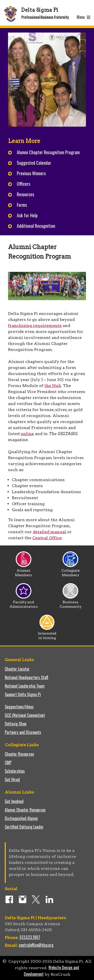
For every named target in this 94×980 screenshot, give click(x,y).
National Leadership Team (25, 686)
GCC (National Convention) (25, 715)
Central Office (47, 538)
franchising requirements (35, 326)
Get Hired (12, 779)
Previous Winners (31, 173)
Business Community (71, 603)
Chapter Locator (17, 669)
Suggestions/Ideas (19, 707)
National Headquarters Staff (27, 677)
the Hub (53, 386)
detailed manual (50, 532)
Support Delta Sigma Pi (23, 694)
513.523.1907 (30, 937)
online (27, 434)
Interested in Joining (47, 634)
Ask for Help (27, 215)
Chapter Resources (19, 754)
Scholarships (15, 771)
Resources (25, 194)
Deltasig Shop (16, 724)
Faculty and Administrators (24, 603)
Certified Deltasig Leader (24, 827)
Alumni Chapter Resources (25, 810)
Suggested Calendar (34, 163)
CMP (8, 762)
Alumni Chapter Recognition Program (48, 152)
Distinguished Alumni (21, 818)
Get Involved (14, 801)
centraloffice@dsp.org (36, 945)
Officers (24, 184)
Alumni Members (24, 571)
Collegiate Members (71, 571)
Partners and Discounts (23, 732)
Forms (22, 205)
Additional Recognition (36, 226)
